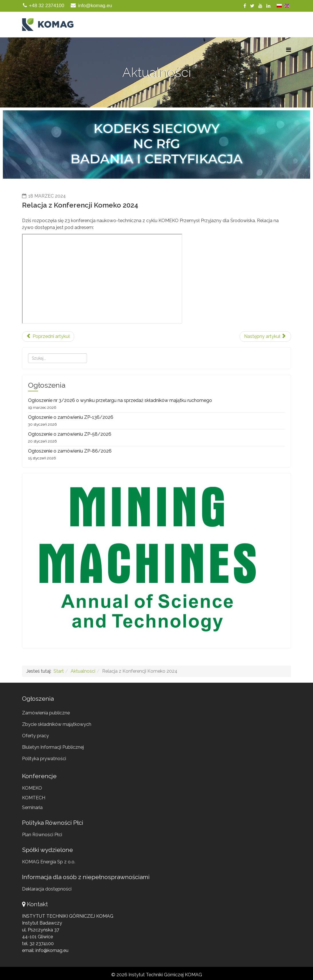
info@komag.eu (95, 6)
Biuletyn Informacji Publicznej (53, 747)
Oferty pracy (35, 736)
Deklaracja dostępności (47, 889)
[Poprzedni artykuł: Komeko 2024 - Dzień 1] (48, 336)
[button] (156, 145)
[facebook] (245, 6)
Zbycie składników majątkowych (57, 724)
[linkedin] (268, 6)
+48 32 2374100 (46, 6)
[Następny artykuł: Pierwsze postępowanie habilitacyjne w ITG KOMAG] (265, 336)
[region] (156, 145)
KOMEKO (32, 788)
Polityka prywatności (44, 759)
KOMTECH (34, 798)
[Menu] (289, 50)
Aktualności (83, 671)
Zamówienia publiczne (46, 713)
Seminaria (32, 807)
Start (59, 671)
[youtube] (260, 6)
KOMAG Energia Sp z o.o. (49, 862)
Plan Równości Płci (42, 835)
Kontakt (37, 904)
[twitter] (252, 6)
